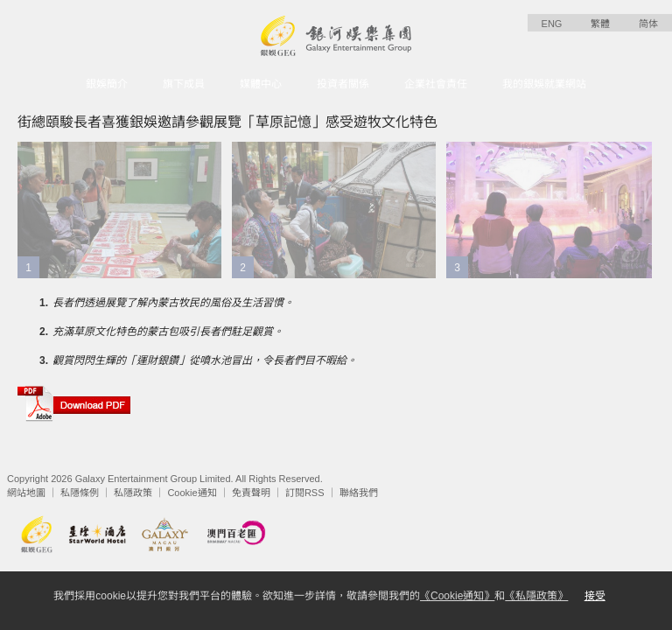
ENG (552, 24)
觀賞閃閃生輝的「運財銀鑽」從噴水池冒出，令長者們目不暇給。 (205, 360)
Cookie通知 (192, 493)
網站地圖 (26, 493)
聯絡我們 (359, 493)
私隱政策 (133, 493)
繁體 (600, 24)
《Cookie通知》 (457, 596)
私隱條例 (80, 493)
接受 (595, 596)
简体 (648, 24)
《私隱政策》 (536, 596)
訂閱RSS (305, 493)
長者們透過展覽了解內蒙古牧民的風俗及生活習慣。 (173, 303)
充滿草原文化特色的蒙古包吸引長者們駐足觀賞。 (168, 332)
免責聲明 (251, 493)
